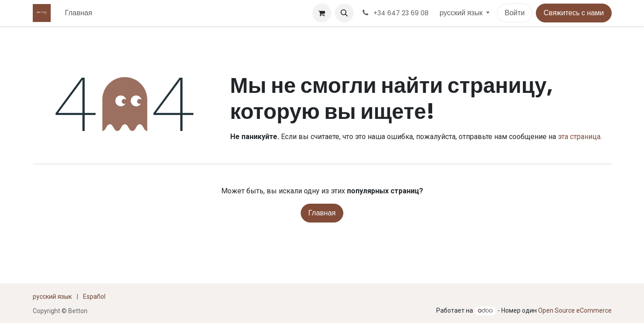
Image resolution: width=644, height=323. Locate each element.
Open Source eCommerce (575, 310)
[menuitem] (79, 13)
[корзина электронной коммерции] (322, 13)
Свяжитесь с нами (574, 13)
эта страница (579, 137)
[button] (344, 13)
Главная (322, 213)
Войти (515, 13)
